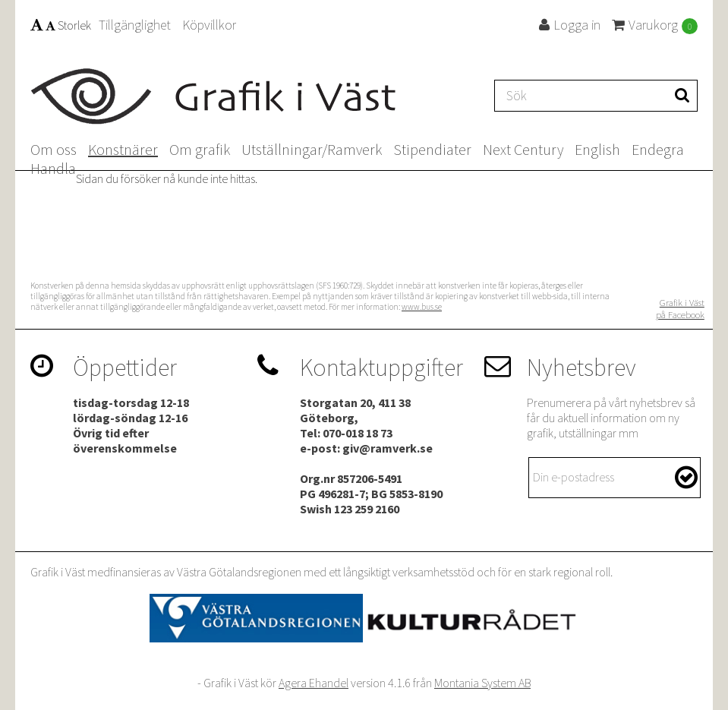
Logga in (570, 25)
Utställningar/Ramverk (312, 149)
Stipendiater (432, 149)
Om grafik (200, 149)
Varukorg (655, 25)
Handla (53, 168)
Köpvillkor (209, 25)
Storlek (61, 25)
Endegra (658, 149)
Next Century (523, 149)
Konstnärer (123, 149)
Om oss (54, 149)
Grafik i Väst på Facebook (680, 308)
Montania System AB (482, 683)
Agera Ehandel (314, 683)
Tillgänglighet (135, 25)
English (597, 149)
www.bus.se (422, 307)
